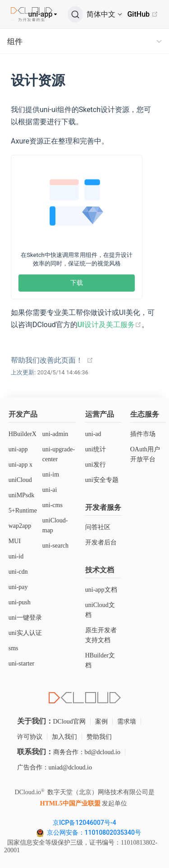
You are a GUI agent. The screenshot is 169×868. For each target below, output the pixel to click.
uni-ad (93, 434)
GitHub (143, 14)
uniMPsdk (22, 495)
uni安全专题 (102, 480)
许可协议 (30, 737)
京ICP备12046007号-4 (84, 823)
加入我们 (64, 737)
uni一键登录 (25, 618)
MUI (15, 541)
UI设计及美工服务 (110, 325)
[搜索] (75, 14)
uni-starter (22, 663)
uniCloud (20, 480)
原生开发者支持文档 (101, 635)
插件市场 (143, 434)
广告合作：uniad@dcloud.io (55, 767)
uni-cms (53, 505)
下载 (77, 283)
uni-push (20, 602)
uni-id (16, 556)
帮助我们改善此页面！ (47, 360)
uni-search (55, 546)
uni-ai (50, 490)
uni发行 (96, 465)
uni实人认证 (25, 633)
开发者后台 (101, 542)
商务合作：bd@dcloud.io (87, 752)
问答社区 (98, 527)
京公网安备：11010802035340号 (95, 832)
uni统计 (96, 449)
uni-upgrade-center (59, 454)
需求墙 (127, 722)
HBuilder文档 (100, 660)
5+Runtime (23, 510)
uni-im (51, 474)
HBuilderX (23, 434)
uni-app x (21, 465)
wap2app (20, 526)
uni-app (41, 14)
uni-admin (55, 434)
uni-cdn (18, 572)
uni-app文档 (101, 590)
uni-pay (18, 587)
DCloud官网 (69, 722)
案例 (101, 722)
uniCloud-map (55, 525)
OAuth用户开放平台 (145, 454)
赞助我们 (99, 737)
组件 (15, 41)
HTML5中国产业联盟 (70, 803)
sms (14, 648)
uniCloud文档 (100, 610)
